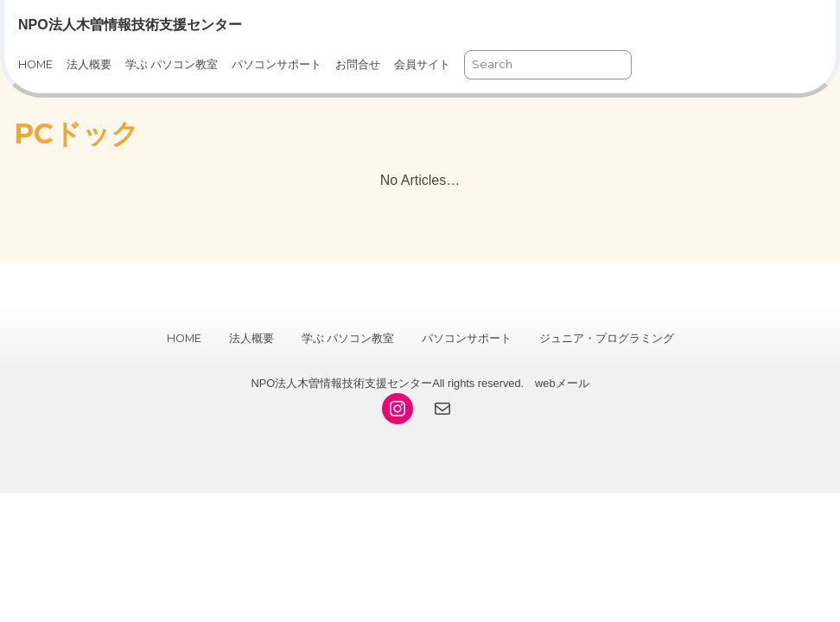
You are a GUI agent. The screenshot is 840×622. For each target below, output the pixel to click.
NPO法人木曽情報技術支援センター (130, 25)
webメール (562, 383)
